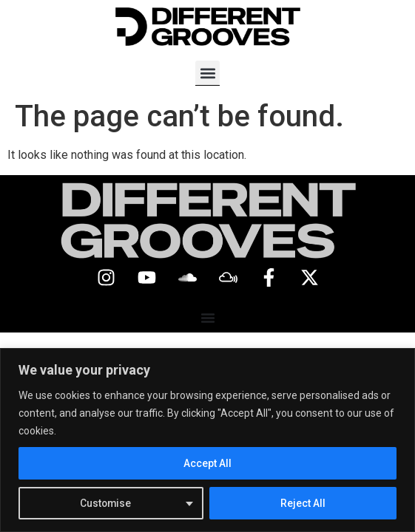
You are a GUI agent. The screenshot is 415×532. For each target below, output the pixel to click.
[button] (207, 73)
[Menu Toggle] (208, 318)
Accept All (207, 463)
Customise (106, 503)
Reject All (303, 503)
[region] (207, 440)
